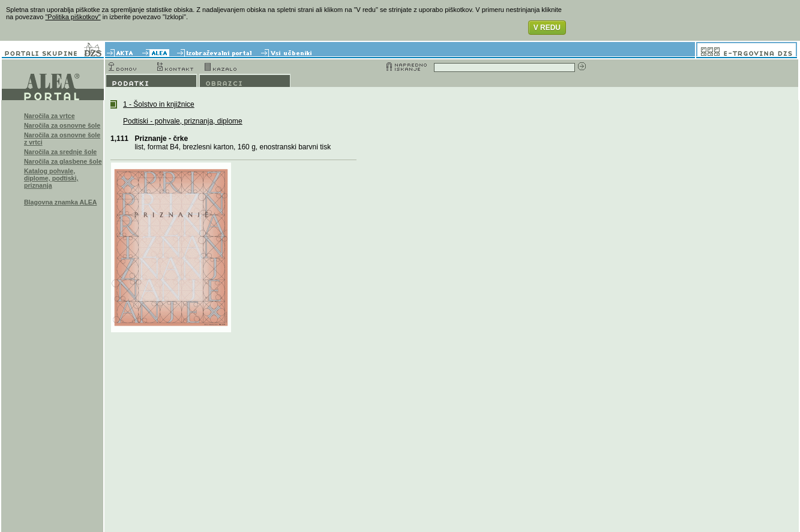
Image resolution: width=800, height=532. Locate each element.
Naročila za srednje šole (60, 152)
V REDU (547, 28)
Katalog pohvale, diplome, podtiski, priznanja (51, 178)
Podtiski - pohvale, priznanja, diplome (183, 121)
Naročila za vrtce (50, 116)
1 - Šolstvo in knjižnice (159, 104)
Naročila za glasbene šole (63, 161)
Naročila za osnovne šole (62, 125)
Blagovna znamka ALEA (61, 202)
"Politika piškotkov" (73, 17)
